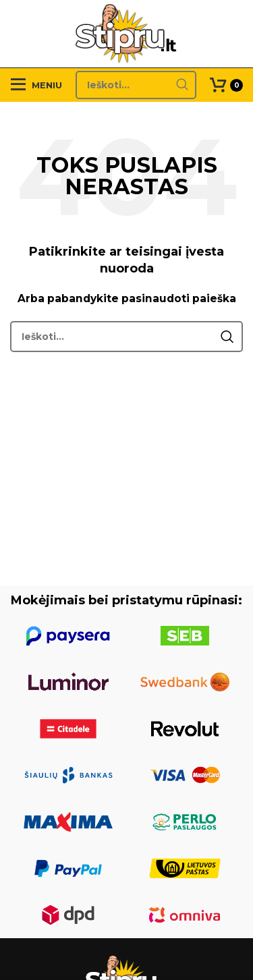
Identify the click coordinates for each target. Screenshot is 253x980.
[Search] (136, 85)
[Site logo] (126, 33)
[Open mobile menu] (36, 85)
